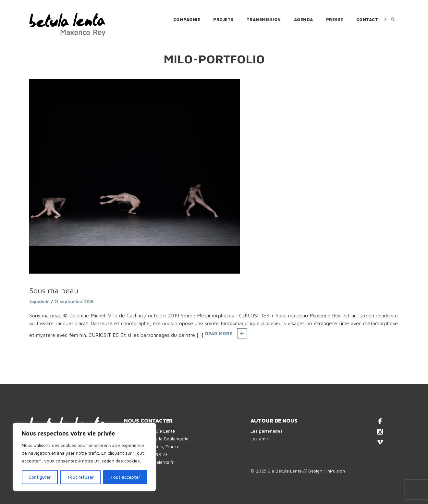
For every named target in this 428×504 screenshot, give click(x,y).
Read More (219, 333)
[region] (84, 457)
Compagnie (187, 19)
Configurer (40, 477)
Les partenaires (267, 431)
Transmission (264, 19)
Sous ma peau (54, 290)
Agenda (304, 19)
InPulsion (336, 471)
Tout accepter (125, 477)
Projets (223, 19)
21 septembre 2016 (74, 301)
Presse (335, 19)
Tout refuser (80, 477)
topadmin (39, 301)
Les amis (260, 439)
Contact (367, 19)
